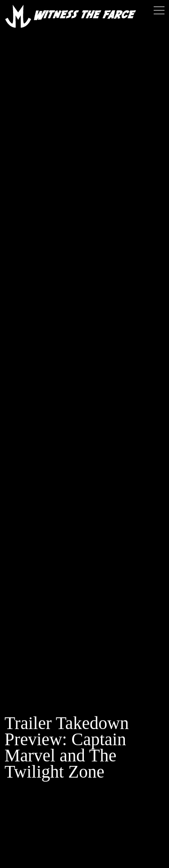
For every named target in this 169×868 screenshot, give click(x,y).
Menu (159, 10)
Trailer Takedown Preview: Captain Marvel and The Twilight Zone (67, 747)
